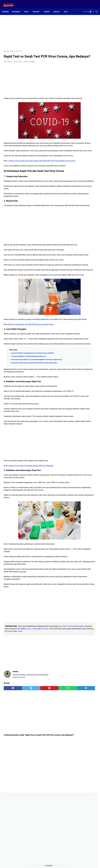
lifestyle (87, 236)
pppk (89, 240)
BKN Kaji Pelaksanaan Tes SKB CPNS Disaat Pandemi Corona (31, 361)
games (76, 232)
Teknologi (18, 690)
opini (75, 240)
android (76, 224)
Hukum (48, 8)
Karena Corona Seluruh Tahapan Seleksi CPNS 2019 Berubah (31, 518)
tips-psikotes (89, 251)
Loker (59, 688)
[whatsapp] (47, 750)
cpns (75, 228)
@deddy (23, 739)
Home (40, 860)
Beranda (7, 8)
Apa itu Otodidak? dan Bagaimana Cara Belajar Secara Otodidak (33, 398)
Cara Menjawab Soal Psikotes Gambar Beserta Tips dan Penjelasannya (84, 185)
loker (93, 236)
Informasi (17, 8)
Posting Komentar (29, 65)
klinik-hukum (78, 236)
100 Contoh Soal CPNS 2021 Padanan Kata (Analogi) (83, 167)
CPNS (28, 8)
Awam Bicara (53, 865)
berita (91, 224)
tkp (79, 255)
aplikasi (84, 224)
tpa (89, 255)
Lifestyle (8, 690)
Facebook (14, 693)
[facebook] (10, 750)
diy (80, 228)
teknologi (82, 248)
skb (91, 244)
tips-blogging (78, 251)
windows (77, 259)
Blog (67, 8)
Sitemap (60, 860)
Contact (52, 860)
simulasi (84, 244)
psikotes (76, 244)
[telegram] (59, 750)
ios (89, 232)
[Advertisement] (34, 30)
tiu (75, 255)
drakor (86, 228)
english (93, 228)
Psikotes (37, 8)
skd (75, 248)
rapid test (57, 630)
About (46, 860)
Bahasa (58, 8)
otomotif (82, 240)
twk (94, 255)
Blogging (23, 688)
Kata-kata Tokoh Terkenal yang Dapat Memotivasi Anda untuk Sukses (34, 410)
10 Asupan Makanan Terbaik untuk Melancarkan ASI (29, 401)
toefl (84, 255)
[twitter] (22, 750)
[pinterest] (34, 750)
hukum (83, 232)
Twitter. (24, 693)
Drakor (48, 688)
